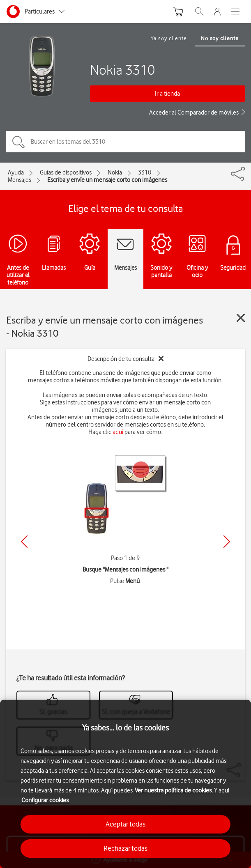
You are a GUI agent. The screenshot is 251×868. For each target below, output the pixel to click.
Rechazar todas (125, 848)
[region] (125, 784)
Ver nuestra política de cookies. (174, 790)
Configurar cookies (45, 800)
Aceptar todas (125, 824)
